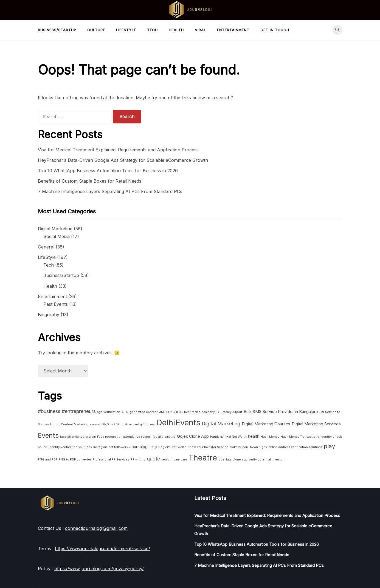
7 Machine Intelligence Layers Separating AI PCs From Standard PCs (110, 191)
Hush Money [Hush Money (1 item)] (270, 437)
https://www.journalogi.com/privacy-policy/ (99, 569)
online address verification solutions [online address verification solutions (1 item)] (295, 447)
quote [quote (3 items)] (153, 459)
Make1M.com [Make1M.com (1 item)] (239, 447)
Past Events (56, 304)
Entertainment (233, 30)
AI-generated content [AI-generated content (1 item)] (142, 412)
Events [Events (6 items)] (48, 435)
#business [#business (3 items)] (49, 411)
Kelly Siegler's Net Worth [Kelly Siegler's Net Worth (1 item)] (168, 447)
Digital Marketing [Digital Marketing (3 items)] (221, 424)
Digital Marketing (55, 229)
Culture (96, 30)
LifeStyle (126, 30)
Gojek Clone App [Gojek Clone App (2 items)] (193, 436)
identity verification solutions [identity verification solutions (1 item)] (70, 447)
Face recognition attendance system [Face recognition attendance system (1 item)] (124, 437)
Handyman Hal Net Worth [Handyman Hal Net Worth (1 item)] (228, 437)
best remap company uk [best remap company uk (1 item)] (202, 412)
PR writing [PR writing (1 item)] (138, 460)
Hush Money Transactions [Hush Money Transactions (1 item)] (300, 437)
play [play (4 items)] (329, 446)
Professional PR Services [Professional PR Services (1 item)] (111, 460)
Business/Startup (57, 30)
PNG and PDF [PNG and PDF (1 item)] (48, 460)
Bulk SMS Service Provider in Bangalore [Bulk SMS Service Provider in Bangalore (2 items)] (281, 412)
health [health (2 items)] (254, 436)
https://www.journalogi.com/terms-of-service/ (102, 549)
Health (176, 30)
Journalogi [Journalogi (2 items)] (139, 447)
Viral (200, 30)
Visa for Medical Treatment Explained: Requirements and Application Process (118, 150)
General (46, 247)
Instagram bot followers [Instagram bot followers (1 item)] (111, 447)
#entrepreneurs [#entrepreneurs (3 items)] (79, 411)
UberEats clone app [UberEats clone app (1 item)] (233, 460)
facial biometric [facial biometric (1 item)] (164, 437)
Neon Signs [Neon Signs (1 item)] (258, 447)
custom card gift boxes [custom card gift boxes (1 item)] (138, 424)
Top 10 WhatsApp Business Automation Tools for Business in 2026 (108, 171)
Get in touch (275, 30)
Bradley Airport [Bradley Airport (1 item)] (231, 412)
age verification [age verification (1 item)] (109, 412)
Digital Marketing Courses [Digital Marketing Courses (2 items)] (266, 424)
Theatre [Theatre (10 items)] (203, 458)
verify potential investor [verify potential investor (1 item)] (266, 460)
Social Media (57, 236)
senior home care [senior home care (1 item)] (174, 460)
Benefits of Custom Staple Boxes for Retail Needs (90, 181)
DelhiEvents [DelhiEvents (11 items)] (178, 422)
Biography (49, 315)
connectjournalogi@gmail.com (96, 528)
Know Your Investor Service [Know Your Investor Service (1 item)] (208, 447)
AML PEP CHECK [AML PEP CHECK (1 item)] (171, 412)
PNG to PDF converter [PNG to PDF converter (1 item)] (75, 460)
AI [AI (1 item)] (123, 412)
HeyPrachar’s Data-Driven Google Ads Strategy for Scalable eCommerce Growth (123, 160)
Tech (152, 30)
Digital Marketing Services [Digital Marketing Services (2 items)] (316, 424)
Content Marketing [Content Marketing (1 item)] (75, 424)
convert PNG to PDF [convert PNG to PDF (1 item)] (105, 424)
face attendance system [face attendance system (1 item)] (78, 437)
